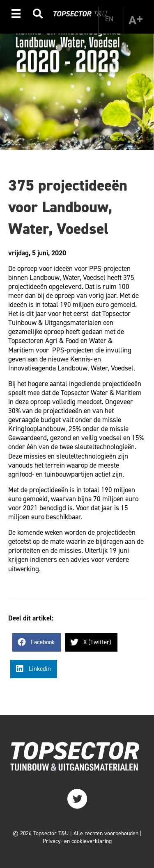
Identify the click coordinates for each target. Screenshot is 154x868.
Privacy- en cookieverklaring (77, 841)
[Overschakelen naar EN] (109, 19)
